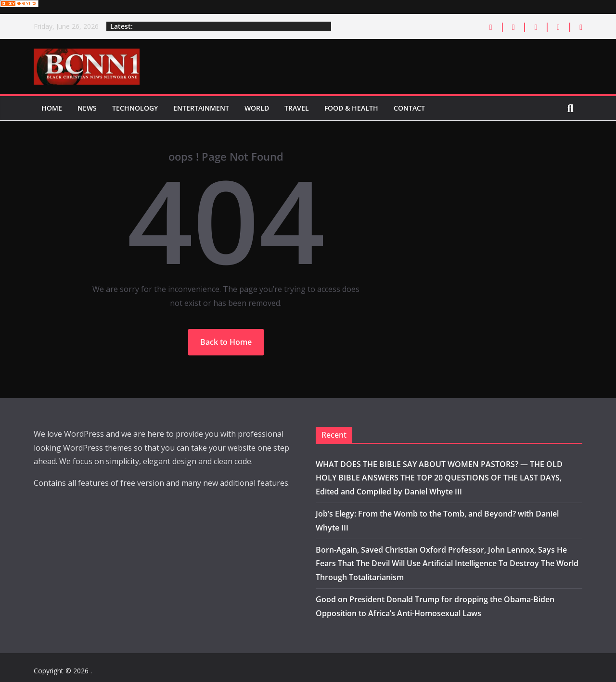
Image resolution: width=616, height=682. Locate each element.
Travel (297, 108)
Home (52, 108)
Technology (135, 108)
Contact (409, 108)
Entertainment (201, 108)
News (87, 108)
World (257, 108)
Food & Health (351, 108)
